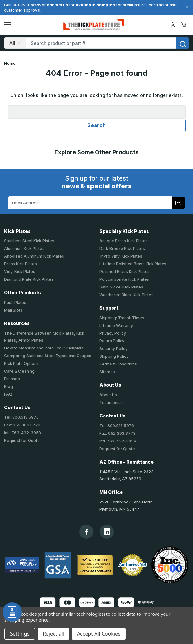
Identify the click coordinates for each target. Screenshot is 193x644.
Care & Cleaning (19, 371)
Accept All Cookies (99, 634)
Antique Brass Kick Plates (124, 241)
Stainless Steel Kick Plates (29, 241)
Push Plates (15, 302)
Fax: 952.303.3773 (22, 425)
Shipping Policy (114, 356)
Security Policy (113, 349)
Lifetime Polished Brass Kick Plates (133, 264)
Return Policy (112, 341)
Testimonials (112, 403)
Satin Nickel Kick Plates (121, 287)
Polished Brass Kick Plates (125, 272)
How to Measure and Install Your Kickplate (44, 348)
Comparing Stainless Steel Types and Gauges (48, 356)
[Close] (186, 7)
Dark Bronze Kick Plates (122, 249)
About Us (108, 395)
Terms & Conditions (118, 364)
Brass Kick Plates (21, 264)
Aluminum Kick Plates (24, 249)
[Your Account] (173, 25)
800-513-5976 (26, 5)
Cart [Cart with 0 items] (184, 25)
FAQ (8, 394)
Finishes (12, 379)
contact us (57, 5)
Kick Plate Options (21, 363)
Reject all (53, 634)
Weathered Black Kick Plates (126, 295)
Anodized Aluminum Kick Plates (34, 256)
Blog (8, 386)
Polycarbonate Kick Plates (124, 279)
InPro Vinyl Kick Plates (121, 256)
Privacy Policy (113, 333)
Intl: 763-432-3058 (23, 433)
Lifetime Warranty (116, 326)
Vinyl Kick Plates (20, 272)
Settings (20, 634)
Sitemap (107, 372)
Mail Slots (13, 310)
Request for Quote (22, 440)
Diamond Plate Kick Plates (29, 279)
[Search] (15, 43)
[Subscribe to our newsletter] (178, 203)
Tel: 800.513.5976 (21, 417)
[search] (182, 43)
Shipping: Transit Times (122, 318)
